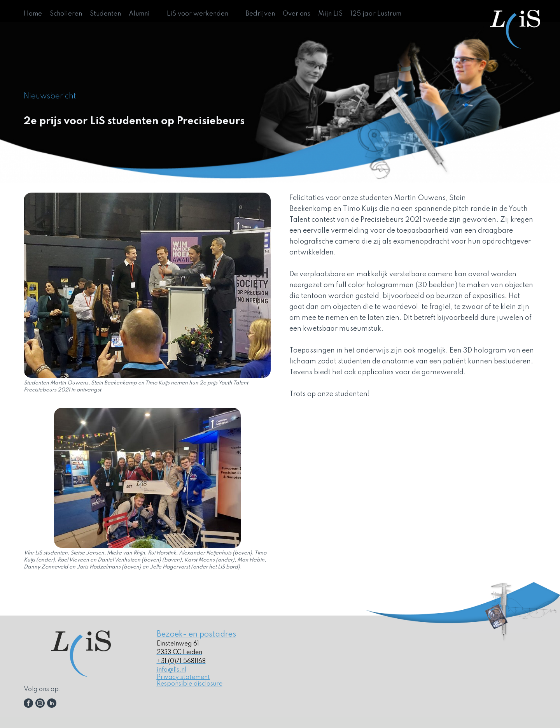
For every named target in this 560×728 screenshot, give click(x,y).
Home (33, 14)
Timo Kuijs (360, 209)
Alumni (139, 14)
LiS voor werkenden (198, 14)
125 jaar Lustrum (376, 14)
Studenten (105, 14)
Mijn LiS (330, 14)
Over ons (297, 14)
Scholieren (66, 14)
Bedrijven (260, 14)
